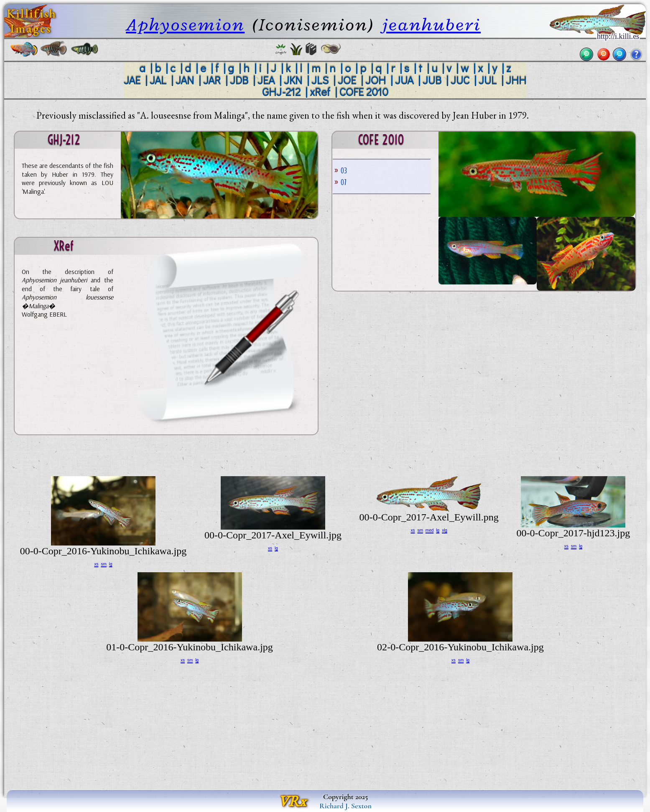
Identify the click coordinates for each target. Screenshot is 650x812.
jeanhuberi (431, 24)
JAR (212, 80)
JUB (432, 80)
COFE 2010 (364, 92)
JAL (158, 80)
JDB (239, 80)
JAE (132, 80)
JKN (293, 80)
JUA (404, 80)
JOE (347, 80)
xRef (320, 92)
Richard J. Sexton (345, 806)
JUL (488, 80)
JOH (376, 80)
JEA (266, 80)
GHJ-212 (281, 92)
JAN (185, 80)
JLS (320, 80)
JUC (460, 80)
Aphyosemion (185, 24)
